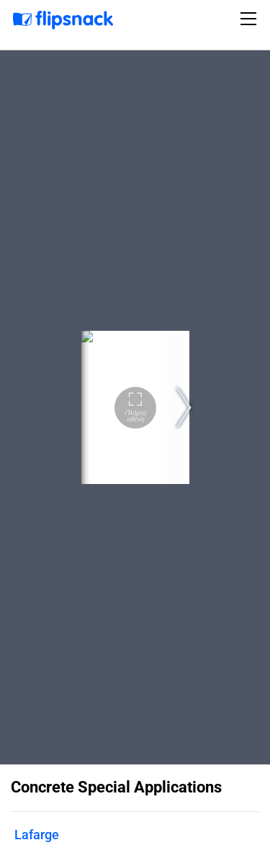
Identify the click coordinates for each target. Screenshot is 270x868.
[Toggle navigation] (251, 19)
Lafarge (37, 835)
